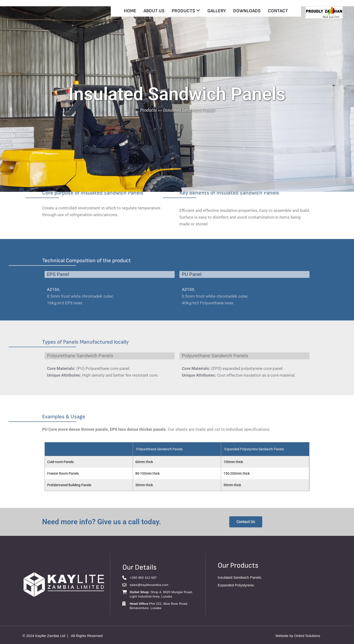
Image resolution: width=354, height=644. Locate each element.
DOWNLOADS (247, 11)
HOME (130, 11)
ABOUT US (154, 11)
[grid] (177, 467)
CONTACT (278, 11)
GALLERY (217, 11)
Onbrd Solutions (307, 636)
